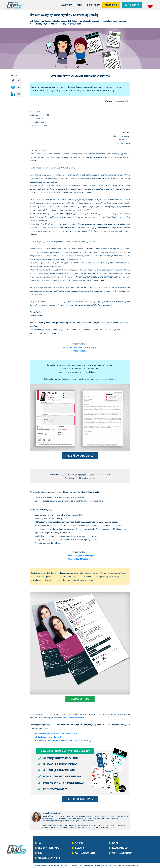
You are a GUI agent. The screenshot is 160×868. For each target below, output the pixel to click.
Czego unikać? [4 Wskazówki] (80, 559)
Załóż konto (132, 5)
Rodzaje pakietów (120, 848)
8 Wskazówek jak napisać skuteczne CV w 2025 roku (56, 734)
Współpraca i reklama (122, 853)
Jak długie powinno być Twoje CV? (49, 737)
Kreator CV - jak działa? (48, 848)
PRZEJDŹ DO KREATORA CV (80, 456)
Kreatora (112, 379)
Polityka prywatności (85, 853)
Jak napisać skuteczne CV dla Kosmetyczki (80, 347)
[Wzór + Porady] (80, 351)
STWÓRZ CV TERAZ (80, 699)
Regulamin (80, 848)
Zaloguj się (111, 5)
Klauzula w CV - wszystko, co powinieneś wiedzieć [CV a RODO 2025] (63, 741)
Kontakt (115, 843)
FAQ (39, 843)
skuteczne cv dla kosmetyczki (72, 718)
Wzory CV (66, 5)
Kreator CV (93, 5)
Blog (79, 5)
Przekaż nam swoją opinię (50, 858)
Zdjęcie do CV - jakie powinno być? (80, 555)
